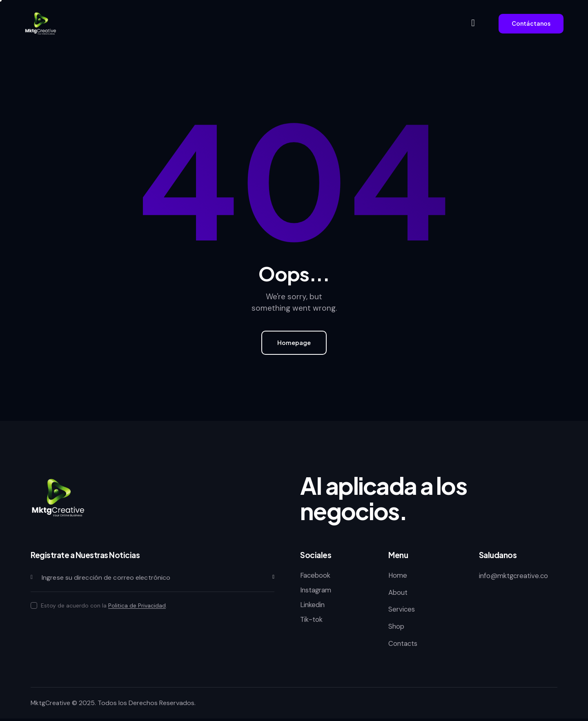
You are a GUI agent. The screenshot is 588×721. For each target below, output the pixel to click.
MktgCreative (51, 705)
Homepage (294, 343)
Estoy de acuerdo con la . (104, 607)
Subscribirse (268, 579)
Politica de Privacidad (137, 607)
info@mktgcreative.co (515, 577)
